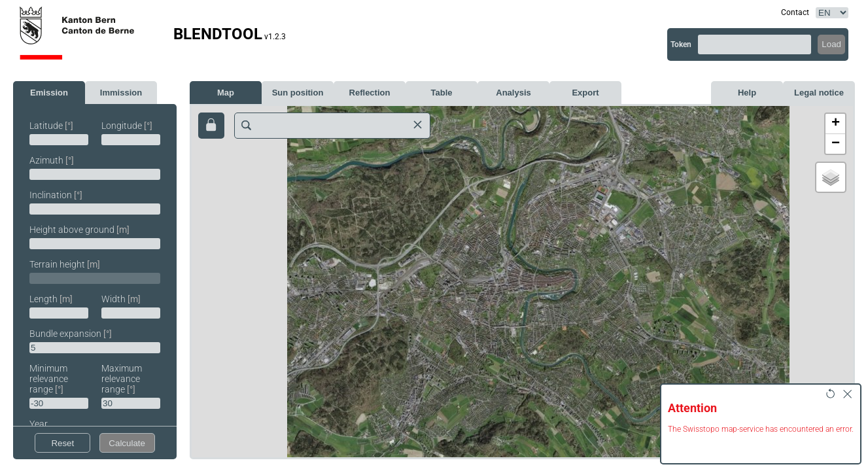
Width (121, 299)
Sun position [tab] (298, 93)
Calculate (127, 443)
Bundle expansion (71, 334)
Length (51, 299)
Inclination (56, 195)
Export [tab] (585, 93)
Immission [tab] (121, 93)
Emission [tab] (49, 93)
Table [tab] (442, 93)
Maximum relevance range (122, 379)
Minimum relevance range (49, 379)
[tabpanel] (95, 279)
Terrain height (65, 264)
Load (831, 44)
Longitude (127, 126)
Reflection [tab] (370, 93)
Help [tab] (747, 93)
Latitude (51, 126)
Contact (795, 12)
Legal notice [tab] (819, 93)
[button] (835, 124)
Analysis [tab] (513, 93)
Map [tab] (226, 93)
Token (681, 44)
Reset (62, 443)
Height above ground (79, 230)
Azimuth (52, 160)
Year (39, 424)
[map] (522, 282)
